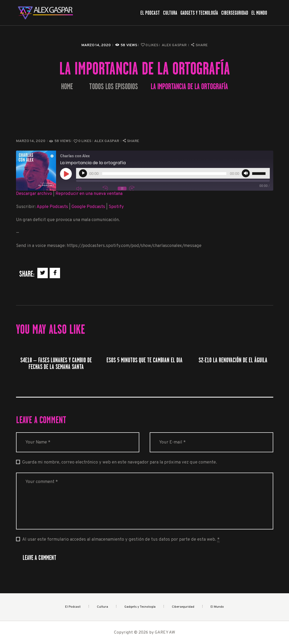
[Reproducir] (83, 173)
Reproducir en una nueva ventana (89, 194)
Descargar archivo (34, 194)
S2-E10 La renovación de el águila (233, 360)
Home (67, 87)
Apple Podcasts (52, 207)
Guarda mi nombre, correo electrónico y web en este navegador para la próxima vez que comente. (120, 462)
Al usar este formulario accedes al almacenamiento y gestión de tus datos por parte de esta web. (121, 540)
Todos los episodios (114, 87)
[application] (173, 173)
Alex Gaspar (175, 45)
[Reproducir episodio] (66, 174)
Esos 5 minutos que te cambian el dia (144, 360)
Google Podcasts (88, 207)
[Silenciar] (246, 173)
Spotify (116, 207)
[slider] (164, 174)
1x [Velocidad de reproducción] (122, 188)
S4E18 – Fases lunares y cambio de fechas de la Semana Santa (56, 363)
